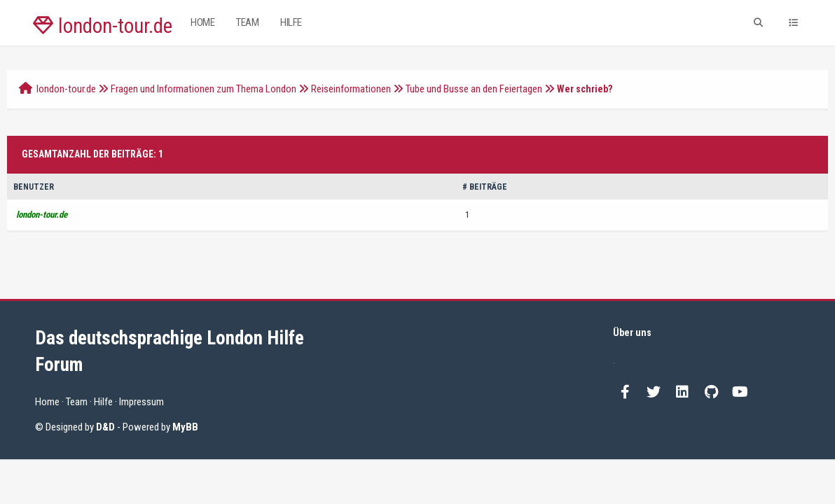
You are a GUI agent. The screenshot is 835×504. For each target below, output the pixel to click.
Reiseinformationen (351, 89)
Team (247, 22)
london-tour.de (103, 26)
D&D (105, 427)
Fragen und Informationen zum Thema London (203, 89)
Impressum (142, 402)
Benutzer (34, 187)
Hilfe (291, 22)
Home (202, 22)
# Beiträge (485, 187)
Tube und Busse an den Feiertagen (474, 89)
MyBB (185, 427)
